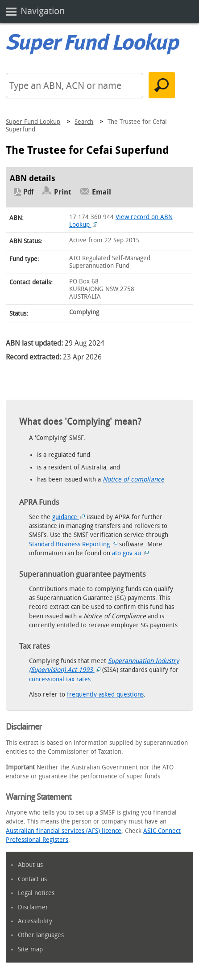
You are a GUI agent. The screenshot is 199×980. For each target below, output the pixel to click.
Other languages (41, 935)
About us (30, 865)
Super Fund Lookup (33, 122)
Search (84, 122)
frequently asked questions (105, 695)
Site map (30, 949)
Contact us (32, 879)
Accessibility (35, 921)
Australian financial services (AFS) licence (64, 831)
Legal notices (36, 893)
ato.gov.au (131, 553)
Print (63, 192)
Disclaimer (33, 907)
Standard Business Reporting (73, 544)
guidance (69, 517)
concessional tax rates (60, 679)
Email (102, 192)
